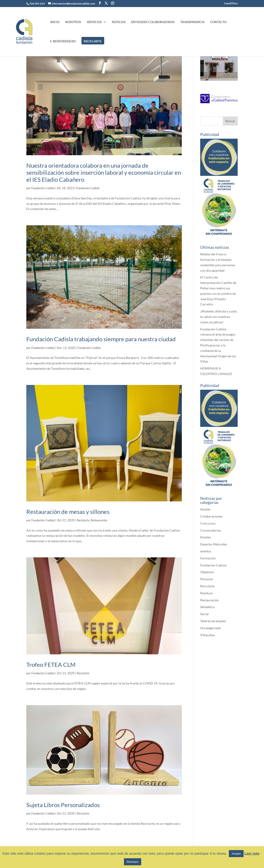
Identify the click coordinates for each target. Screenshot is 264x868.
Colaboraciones (211, 516)
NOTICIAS (119, 22)
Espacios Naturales (214, 544)
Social (204, 614)
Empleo (206, 537)
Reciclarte (83, 520)
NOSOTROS (73, 22)
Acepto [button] (236, 854)
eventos (206, 551)
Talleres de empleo (213, 621)
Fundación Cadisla (43, 188)
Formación (208, 558)
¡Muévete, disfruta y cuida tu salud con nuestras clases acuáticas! (218, 317)
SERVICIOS (94, 22)
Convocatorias (211, 530)
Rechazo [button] (132, 862)
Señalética (207, 607)
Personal (206, 579)
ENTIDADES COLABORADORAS (153, 22)
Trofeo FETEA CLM (51, 665)
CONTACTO (218, 22)
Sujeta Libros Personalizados (63, 805)
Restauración (99, 520)
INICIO (55, 22)
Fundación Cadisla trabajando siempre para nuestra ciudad (101, 339)
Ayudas (205, 509)
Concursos (208, 523)
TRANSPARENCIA (192, 22)
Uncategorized (210, 628)
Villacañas (207, 635)
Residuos (207, 593)
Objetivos (207, 572)
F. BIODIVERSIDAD (63, 41)
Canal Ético (231, 4)
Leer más (252, 853)
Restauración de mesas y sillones (68, 512)
